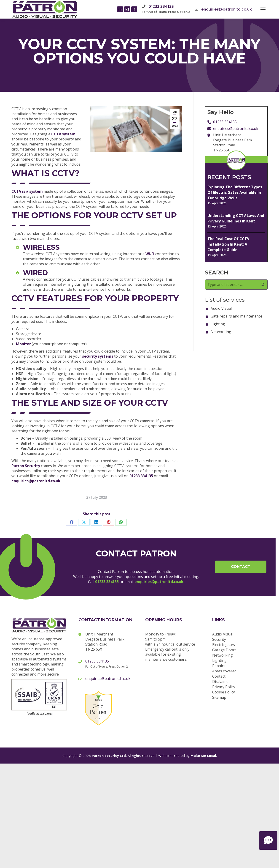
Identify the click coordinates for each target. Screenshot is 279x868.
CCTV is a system (27, 191)
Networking (221, 332)
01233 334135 (161, 7)
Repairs (219, 666)
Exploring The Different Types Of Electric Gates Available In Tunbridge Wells (235, 192)
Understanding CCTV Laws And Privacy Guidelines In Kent (236, 218)
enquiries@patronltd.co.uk (227, 9)
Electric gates (224, 645)
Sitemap (219, 697)
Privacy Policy (224, 687)
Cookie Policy (224, 692)
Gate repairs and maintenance (236, 316)
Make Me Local (203, 756)
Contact (241, 567)
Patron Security (26, 466)
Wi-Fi (150, 254)
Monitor (23, 344)
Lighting (218, 324)
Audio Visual (221, 308)
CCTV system (63, 134)
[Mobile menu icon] (263, 9)
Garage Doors (224, 650)
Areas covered (224, 671)
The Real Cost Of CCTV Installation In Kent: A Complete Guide (228, 244)
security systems (98, 356)
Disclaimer (221, 682)
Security (219, 639)
